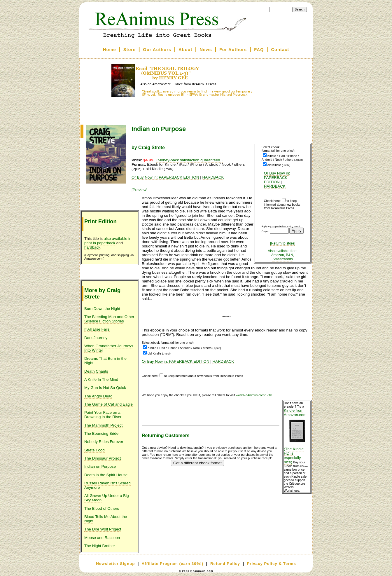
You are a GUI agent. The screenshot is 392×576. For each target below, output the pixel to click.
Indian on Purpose (100, 466)
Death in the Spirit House (106, 475)
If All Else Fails (97, 329)
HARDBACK (275, 186)
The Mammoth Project (103, 425)
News (206, 50)
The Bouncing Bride (101, 433)
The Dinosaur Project (103, 458)
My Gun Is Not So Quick (105, 388)
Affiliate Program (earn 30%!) (172, 564)
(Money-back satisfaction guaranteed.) (189, 160)
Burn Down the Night (102, 309)
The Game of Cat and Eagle (108, 404)
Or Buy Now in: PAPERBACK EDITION (277, 178)
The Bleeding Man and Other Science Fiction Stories (109, 319)
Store (129, 50)
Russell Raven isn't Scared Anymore (107, 485)
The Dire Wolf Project (103, 529)
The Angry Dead (98, 396)
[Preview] (140, 190)
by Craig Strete (148, 148)
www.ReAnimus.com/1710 (254, 395)
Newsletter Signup (115, 564)
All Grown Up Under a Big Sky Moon (107, 498)
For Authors (233, 50)
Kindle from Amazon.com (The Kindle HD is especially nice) (297, 436)
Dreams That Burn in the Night (105, 361)
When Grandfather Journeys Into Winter (109, 348)
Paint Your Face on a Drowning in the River (103, 415)
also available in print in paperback (108, 241)
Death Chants (96, 371)
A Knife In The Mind (101, 379)
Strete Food (94, 450)
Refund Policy (225, 564)
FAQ (259, 50)
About (185, 50)
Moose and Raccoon (102, 538)
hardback (92, 247)
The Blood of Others (102, 508)
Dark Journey (96, 338)
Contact (280, 50)
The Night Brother (100, 546)
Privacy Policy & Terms (271, 564)
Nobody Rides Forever (104, 442)
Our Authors (157, 50)
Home (110, 50)
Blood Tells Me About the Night (106, 519)
